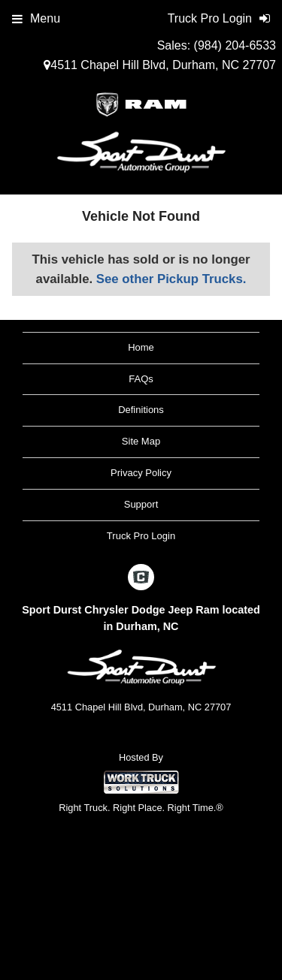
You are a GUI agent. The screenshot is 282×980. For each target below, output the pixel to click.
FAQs (141, 379)
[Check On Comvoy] (141, 579)
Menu (36, 18)
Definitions (141, 410)
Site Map (141, 441)
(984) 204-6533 (235, 45)
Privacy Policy (141, 473)
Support (141, 504)
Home (141, 347)
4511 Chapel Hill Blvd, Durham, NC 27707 (160, 65)
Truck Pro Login (141, 536)
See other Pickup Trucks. (171, 279)
